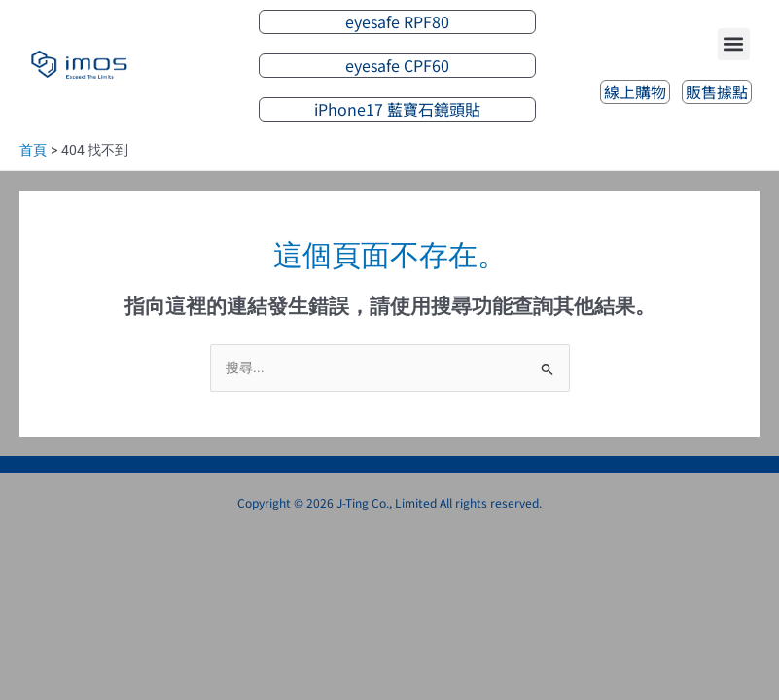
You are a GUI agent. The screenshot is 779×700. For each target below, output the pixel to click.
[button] (734, 44)
